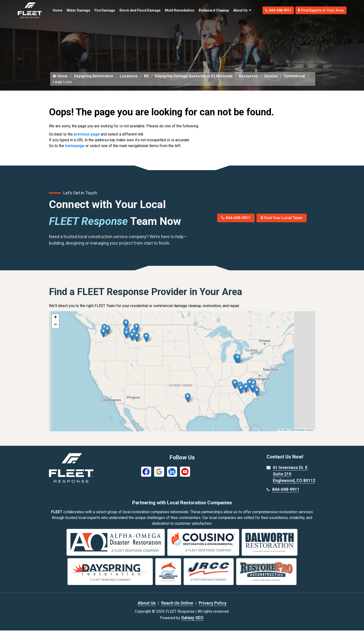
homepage (75, 151)
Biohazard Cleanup (200, 10)
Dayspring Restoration (95, 81)
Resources (252, 81)
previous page (87, 140)
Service (275, 81)
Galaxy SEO (192, 623)
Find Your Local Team (282, 223)
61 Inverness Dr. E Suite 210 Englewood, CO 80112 (294, 479)
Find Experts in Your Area (319, 10)
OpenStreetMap (297, 435)
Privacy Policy (213, 608)
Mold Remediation (170, 10)
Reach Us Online (177, 608)
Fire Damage (97, 10)
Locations (130, 81)
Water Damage (71, 10)
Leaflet (283, 435)
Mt (148, 81)
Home (55, 8)
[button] (146, 343)
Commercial (63, 87)
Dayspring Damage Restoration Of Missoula (196, 81)
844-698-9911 (270, 10)
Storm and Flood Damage (128, 10)
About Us (230, 10)
